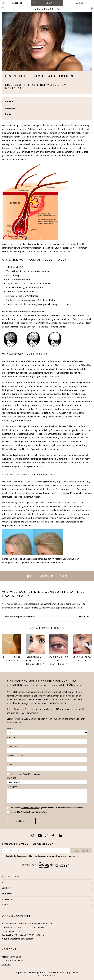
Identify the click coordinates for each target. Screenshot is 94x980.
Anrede (10, 729)
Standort (11, 778)
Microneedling (82, 659)
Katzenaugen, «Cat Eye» (59, 661)
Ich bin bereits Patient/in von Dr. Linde (25, 774)
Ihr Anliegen (12, 787)
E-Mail (9, 764)
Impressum (21, 972)
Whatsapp (6, 964)
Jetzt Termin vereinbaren (47, 576)
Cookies (75, 972)
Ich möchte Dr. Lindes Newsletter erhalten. (27, 812)
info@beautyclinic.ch (11, 957)
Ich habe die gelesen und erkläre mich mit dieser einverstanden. (45, 808)
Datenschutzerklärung (31, 808)
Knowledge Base (37, 972)
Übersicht (10, 109)
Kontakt (17, 3)
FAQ (4, 882)
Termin (49, 3)
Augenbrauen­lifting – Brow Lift (35, 661)
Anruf (80, 3)
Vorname (11, 738)
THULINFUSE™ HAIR (12, 659)
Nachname (12, 746)
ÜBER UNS (7, 894)
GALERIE (6, 888)
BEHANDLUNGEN (11, 877)
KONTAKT (7, 899)
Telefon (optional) (15, 755)
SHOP (5, 905)
